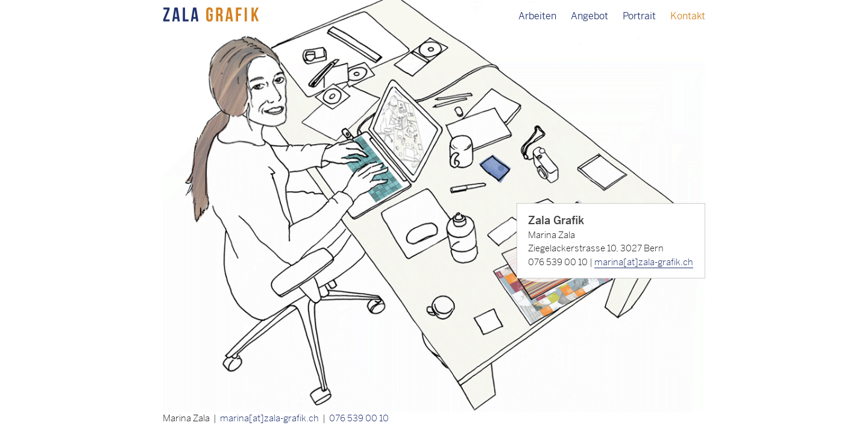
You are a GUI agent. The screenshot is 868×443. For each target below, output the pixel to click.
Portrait (639, 16)
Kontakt (688, 16)
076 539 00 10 (359, 418)
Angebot (590, 16)
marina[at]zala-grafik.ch (644, 262)
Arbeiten (537, 16)
